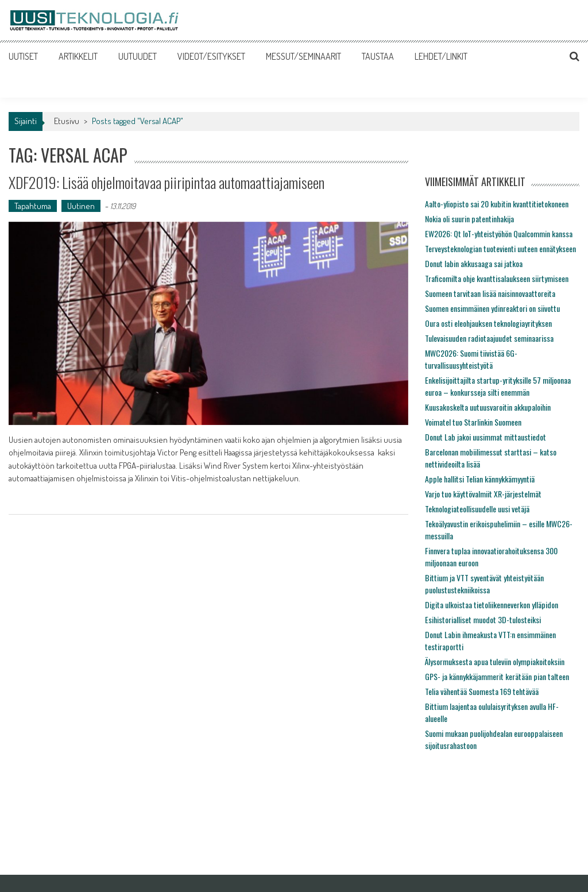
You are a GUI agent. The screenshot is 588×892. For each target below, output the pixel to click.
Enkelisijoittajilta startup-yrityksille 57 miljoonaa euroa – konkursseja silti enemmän (498, 386)
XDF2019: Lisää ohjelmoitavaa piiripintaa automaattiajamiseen (167, 182)
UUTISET (23, 56)
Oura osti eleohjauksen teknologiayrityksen (488, 323)
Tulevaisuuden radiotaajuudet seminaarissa (489, 338)
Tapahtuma (33, 206)
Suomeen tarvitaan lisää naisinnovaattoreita (490, 293)
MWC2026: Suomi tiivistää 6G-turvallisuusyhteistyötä (471, 359)
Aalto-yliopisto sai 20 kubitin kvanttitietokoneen (497, 204)
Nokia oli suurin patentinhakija (469, 219)
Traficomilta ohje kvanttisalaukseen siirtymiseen (497, 278)
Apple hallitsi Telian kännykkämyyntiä (480, 479)
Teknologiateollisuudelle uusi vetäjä (477, 509)
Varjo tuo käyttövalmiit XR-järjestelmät (483, 494)
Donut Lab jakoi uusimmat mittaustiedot (486, 437)
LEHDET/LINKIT (441, 56)
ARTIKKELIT (78, 56)
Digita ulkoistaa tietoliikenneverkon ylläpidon (492, 605)
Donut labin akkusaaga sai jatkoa (474, 263)
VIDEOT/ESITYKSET (211, 56)
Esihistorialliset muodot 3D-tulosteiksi (483, 619)
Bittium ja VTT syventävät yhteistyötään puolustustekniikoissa (484, 584)
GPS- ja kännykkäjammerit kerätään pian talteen (497, 676)
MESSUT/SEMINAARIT (303, 56)
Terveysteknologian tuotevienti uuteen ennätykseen (500, 248)
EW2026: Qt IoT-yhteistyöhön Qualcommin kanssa (499, 233)
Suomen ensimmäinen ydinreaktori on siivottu (492, 308)
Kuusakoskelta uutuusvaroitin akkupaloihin (488, 407)
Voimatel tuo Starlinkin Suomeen (473, 422)
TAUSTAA (378, 56)
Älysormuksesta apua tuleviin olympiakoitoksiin (495, 661)
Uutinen (81, 206)
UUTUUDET (138, 56)
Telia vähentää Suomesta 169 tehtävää (482, 691)
